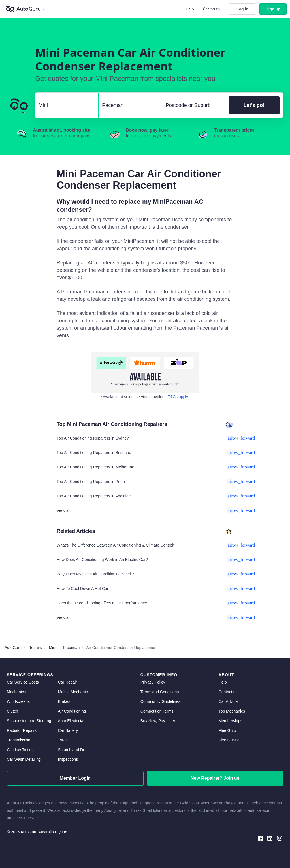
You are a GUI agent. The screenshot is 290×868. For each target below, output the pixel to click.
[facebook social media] (260, 838)
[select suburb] (194, 105)
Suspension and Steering (29, 721)
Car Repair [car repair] (67, 682)
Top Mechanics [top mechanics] (232, 711)
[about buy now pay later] (145, 372)
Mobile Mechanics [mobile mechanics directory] (74, 692)
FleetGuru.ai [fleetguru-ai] (230, 740)
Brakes (64, 701)
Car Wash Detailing (24, 759)
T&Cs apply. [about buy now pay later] (178, 397)
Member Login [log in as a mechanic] (75, 778)
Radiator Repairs (22, 730)
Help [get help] (223, 682)
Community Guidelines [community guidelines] (160, 701)
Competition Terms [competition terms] (157, 711)
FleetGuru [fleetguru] (227, 730)
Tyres (63, 740)
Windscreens (18, 701)
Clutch (12, 711)
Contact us (212, 9)
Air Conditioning (72, 711)
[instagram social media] (280, 838)
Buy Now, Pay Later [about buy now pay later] (158, 721)
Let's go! (254, 105)
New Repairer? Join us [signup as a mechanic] (215, 778)
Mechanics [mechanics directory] (16, 692)
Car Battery (68, 730)
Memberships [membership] (231, 721)
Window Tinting (20, 750)
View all (145, 510)
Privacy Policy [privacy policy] (153, 682)
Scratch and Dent (73, 750)
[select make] (64, 105)
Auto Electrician (72, 721)
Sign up (273, 9)
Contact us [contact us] (228, 692)
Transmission (19, 740)
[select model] (128, 105)
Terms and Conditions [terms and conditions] (160, 692)
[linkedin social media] (270, 838)
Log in (242, 9)
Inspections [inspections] (68, 759)
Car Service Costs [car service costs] (23, 682)
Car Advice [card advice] (228, 701)
